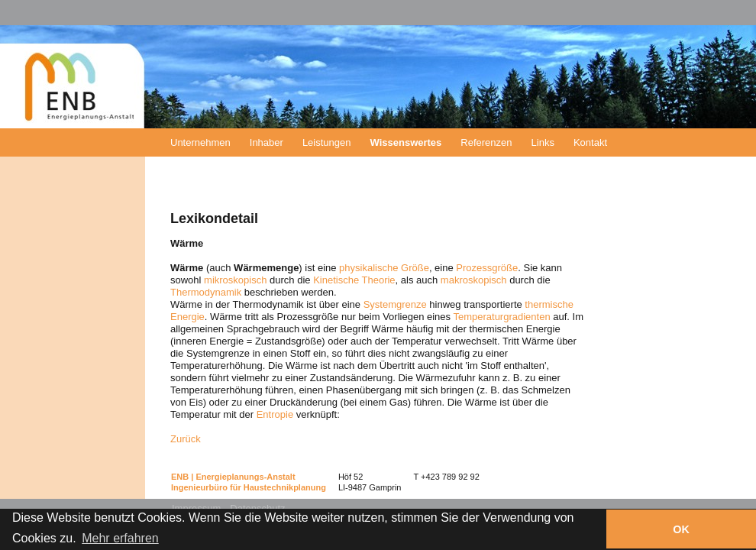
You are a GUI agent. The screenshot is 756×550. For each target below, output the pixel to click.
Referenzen (486, 142)
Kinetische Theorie (354, 280)
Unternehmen (200, 142)
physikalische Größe (384, 268)
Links (543, 142)
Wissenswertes (406, 142)
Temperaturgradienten (501, 317)
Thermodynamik (206, 292)
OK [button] (681, 529)
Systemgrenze (395, 304)
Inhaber (267, 142)
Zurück (186, 439)
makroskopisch (474, 280)
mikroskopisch (235, 280)
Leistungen (327, 142)
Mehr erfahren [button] (120, 538)
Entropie (275, 414)
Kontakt (590, 142)
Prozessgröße (487, 268)
